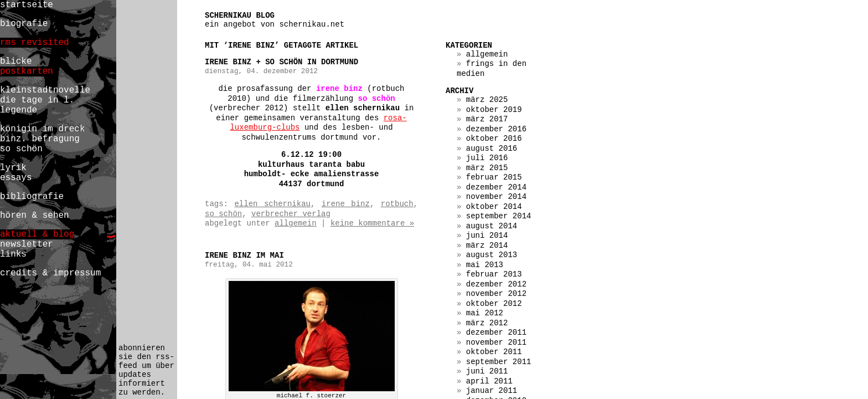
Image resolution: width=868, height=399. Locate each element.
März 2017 (487, 119)
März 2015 (487, 168)
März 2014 (487, 245)
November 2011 (496, 342)
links (13, 254)
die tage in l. (37, 100)
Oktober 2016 (494, 139)
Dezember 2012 (496, 284)
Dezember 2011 (496, 332)
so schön (223, 214)
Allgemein (296, 223)
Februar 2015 (494, 177)
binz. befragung (40, 139)
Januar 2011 (492, 391)
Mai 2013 (485, 265)
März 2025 (487, 100)
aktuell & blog (37, 234)
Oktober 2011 (494, 352)
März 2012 (487, 323)
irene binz (346, 204)
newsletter (27, 244)
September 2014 (499, 216)
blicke (16, 62)
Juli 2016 (487, 158)
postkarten (27, 71)
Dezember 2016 (496, 129)
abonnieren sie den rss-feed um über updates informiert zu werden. (146, 370)
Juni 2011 (487, 371)
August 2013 (492, 255)
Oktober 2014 (494, 207)
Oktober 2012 (494, 304)
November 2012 (496, 294)
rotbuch (397, 204)
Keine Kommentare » (372, 223)
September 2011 (499, 362)
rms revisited (35, 43)
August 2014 (492, 226)
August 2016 (492, 149)
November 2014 (496, 197)
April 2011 (489, 381)
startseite (27, 5)
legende (19, 110)
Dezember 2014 (496, 187)
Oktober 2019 (494, 110)
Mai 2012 (485, 313)
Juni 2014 (487, 236)
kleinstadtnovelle (45, 90)
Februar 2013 (494, 274)
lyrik (13, 168)
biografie (24, 24)
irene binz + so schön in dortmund (281, 62)
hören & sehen (35, 216)
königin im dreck (42, 129)
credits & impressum (50, 273)
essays (16, 178)
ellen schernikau (272, 204)
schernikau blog (240, 16)
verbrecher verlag (291, 214)
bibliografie (32, 197)
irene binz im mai (244, 255)
